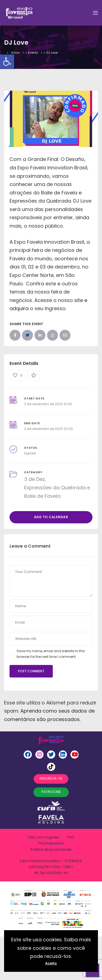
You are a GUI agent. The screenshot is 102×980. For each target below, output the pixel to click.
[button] (7, 62)
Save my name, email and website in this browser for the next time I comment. (51, 654)
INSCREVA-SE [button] (51, 778)
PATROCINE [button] (51, 792)
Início (15, 53)
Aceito (51, 963)
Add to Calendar (51, 517)
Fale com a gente (44, 837)
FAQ (71, 837)
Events (33, 53)
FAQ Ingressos (51, 843)
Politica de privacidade (51, 849)
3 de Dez (35, 479)
